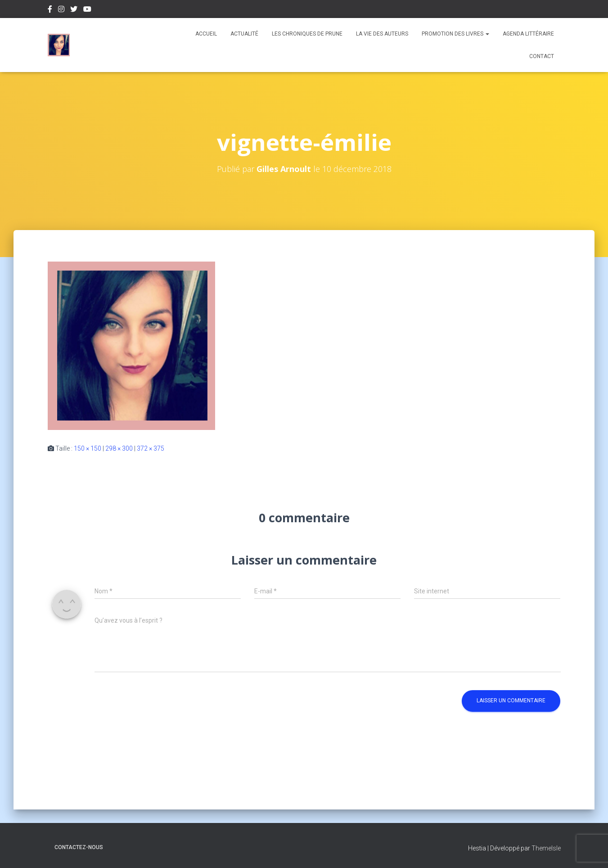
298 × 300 (119, 448)
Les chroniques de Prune (307, 34)
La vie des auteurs (382, 34)
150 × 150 (88, 448)
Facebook (50, 10)
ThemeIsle (546, 848)
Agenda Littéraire (528, 34)
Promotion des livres (455, 34)
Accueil (206, 34)
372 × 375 (151, 448)
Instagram (61, 10)
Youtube (87, 10)
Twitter (74, 10)
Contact (542, 56)
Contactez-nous (79, 847)
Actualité (244, 34)
